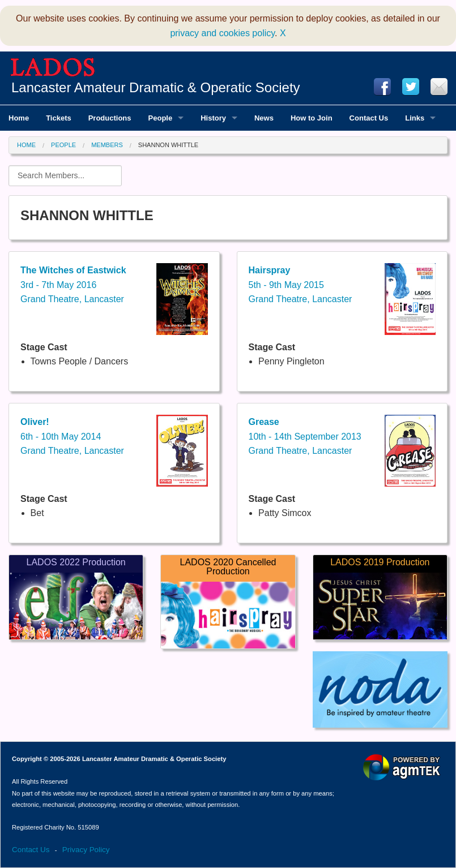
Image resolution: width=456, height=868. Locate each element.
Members (107, 145)
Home (26, 145)
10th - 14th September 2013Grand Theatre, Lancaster (305, 436)
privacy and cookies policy (222, 33)
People (63, 145)
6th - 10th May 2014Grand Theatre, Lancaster (72, 436)
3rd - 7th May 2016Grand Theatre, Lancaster (73, 285)
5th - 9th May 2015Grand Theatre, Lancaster (301, 285)
